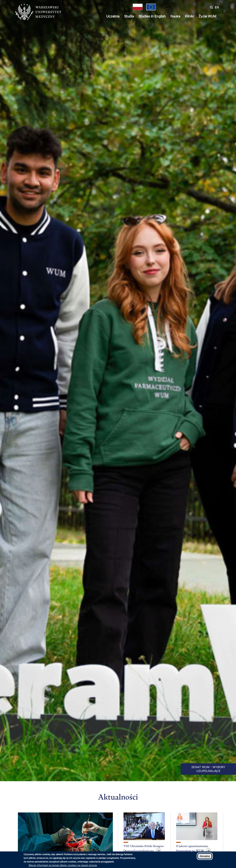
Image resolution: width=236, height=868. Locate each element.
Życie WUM (207, 16)
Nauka (175, 16)
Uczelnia (113, 16)
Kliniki (189, 16)
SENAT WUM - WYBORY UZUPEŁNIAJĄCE (208, 769)
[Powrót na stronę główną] (38, 12)
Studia (129, 16)
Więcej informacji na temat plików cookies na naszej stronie (63, 865)
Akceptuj (205, 856)
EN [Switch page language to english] (217, 7)
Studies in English (152, 16)
